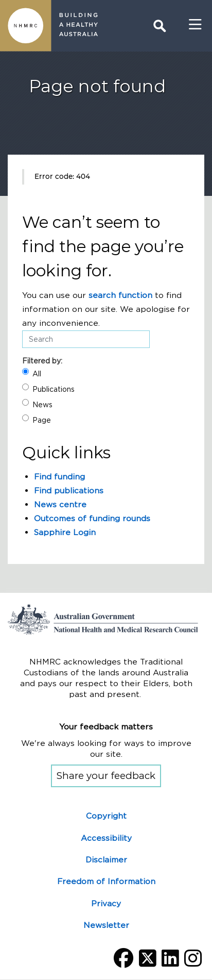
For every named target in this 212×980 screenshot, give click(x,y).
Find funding (59, 477)
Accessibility (106, 838)
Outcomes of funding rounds (92, 518)
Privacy (106, 903)
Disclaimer (106, 860)
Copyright (106, 816)
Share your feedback (106, 776)
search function (120, 295)
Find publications (69, 491)
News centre (60, 504)
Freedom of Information (106, 881)
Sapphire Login (65, 532)
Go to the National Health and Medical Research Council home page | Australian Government (106, 619)
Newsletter (106, 925)
